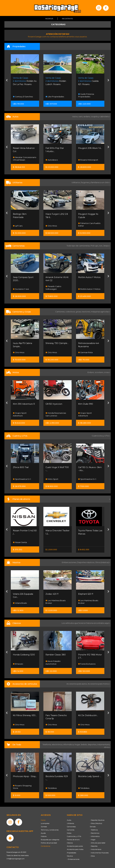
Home (43, 820)
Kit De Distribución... (88, 715)
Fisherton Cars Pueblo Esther (89, 224)
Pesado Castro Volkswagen (53, 288)
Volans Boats (20, 603)
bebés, (84, 744)
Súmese (44, 827)
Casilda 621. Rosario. (88, 81)
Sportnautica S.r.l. (22, 479)
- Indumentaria (96, 849)
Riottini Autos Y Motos (89, 277)
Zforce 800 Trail (21, 467)
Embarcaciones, (69, 562)
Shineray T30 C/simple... (57, 343)
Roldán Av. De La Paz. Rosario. (25, 81)
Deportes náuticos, (86, 562)
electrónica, (58, 744)
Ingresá (49, 19)
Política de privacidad (49, 843)
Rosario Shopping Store (22, 787)
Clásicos (70, 843)
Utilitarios (70, 823)
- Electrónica (95, 833)
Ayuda (43, 833)
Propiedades (72, 853)
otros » (107, 747)
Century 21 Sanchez (23, 97)
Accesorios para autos (75, 846)
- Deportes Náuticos (97, 820)
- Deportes (94, 846)
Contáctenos (46, 846)
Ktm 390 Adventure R (24, 404)
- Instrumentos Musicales (99, 853)
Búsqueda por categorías (50, 840)
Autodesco (52, 160)
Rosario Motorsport (88, 160)
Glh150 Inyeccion (54, 404)
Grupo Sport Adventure (20, 414)
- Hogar (93, 840)
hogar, (78, 744)
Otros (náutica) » (103, 562)
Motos (69, 833)
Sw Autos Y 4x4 (21, 289)
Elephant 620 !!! (86, 594)
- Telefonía (94, 830)
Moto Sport (52, 479)
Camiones (71, 830)
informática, (69, 744)
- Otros (92, 856)
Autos (69, 820)
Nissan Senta (20, 542)
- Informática (95, 836)
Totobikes (51, 788)
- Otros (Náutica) (96, 823)
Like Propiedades (55, 97)
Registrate (67, 19)
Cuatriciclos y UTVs (74, 836)
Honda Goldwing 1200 (24, 655)
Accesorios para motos (98, 684)
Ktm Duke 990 (86, 404)
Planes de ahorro (73, 840)
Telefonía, (47, 744)
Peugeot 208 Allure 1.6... (90, 148)
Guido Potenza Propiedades (86, 95)
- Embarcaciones (73, 859)
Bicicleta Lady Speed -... (90, 776)
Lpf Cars (18, 226)
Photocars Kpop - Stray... (25, 776)
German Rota (85, 352)
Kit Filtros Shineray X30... (25, 715)
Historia (44, 836)
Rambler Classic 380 (56, 655)
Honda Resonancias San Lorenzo (56, 414)
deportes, (93, 744)
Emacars (18, 664)
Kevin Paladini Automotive (53, 662)
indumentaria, (104, 744)
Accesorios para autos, (77, 684)
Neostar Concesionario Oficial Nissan (25, 159)
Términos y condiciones (50, 830)
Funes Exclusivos (87, 664)
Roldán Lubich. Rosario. (56, 81)
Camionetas (71, 827)
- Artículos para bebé (98, 843)
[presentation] (7, 80)
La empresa (45, 823)
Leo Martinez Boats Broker (56, 602)
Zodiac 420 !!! (52, 594)
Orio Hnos (51, 226)
